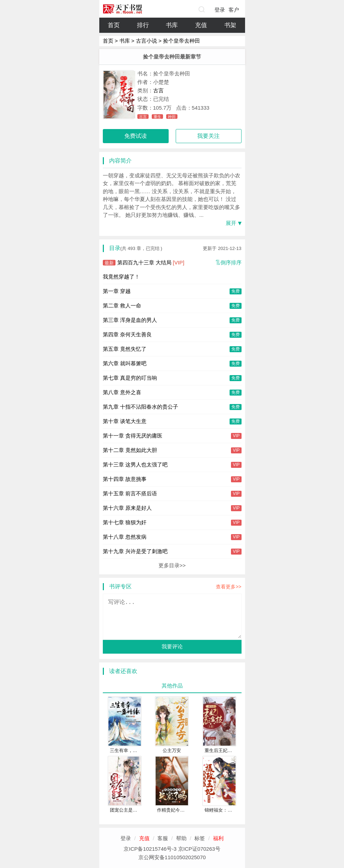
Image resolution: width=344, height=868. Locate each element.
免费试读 (136, 136)
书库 (172, 25)
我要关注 (208, 136)
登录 (220, 10)
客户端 (234, 11)
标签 (200, 838)
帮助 (181, 838)
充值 (201, 25)
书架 (230, 25)
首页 (114, 25)
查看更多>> (229, 587)
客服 (163, 838)
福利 (218, 838)
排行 (143, 25)
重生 (157, 117)
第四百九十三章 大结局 (144, 262)
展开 (231, 223)
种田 (172, 117)
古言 (158, 90)
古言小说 (146, 41)
